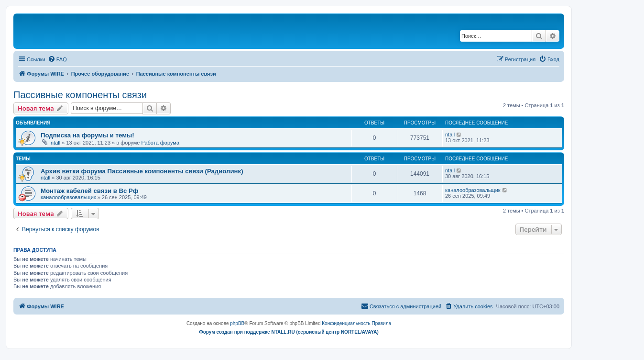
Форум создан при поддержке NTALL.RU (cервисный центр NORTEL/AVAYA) (289, 332)
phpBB (237, 323)
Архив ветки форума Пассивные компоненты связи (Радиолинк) (142, 171)
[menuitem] (57, 59)
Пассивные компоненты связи (80, 95)
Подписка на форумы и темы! (87, 135)
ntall (55, 143)
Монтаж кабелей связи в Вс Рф (89, 191)
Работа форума (160, 143)
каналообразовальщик (68, 197)
